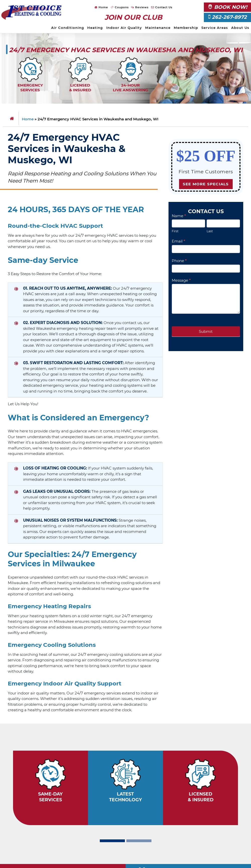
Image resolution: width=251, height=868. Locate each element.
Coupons (120, 7)
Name (179, 216)
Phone (179, 261)
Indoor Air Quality (124, 28)
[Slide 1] (112, 841)
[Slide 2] (139, 841)
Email (178, 241)
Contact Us (162, 7)
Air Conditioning (68, 28)
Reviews (140, 7)
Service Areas (215, 28)
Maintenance (158, 28)
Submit (206, 331)
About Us (240, 28)
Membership (186, 28)
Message (181, 280)
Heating (95, 28)
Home (101, 7)
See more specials (206, 184)
